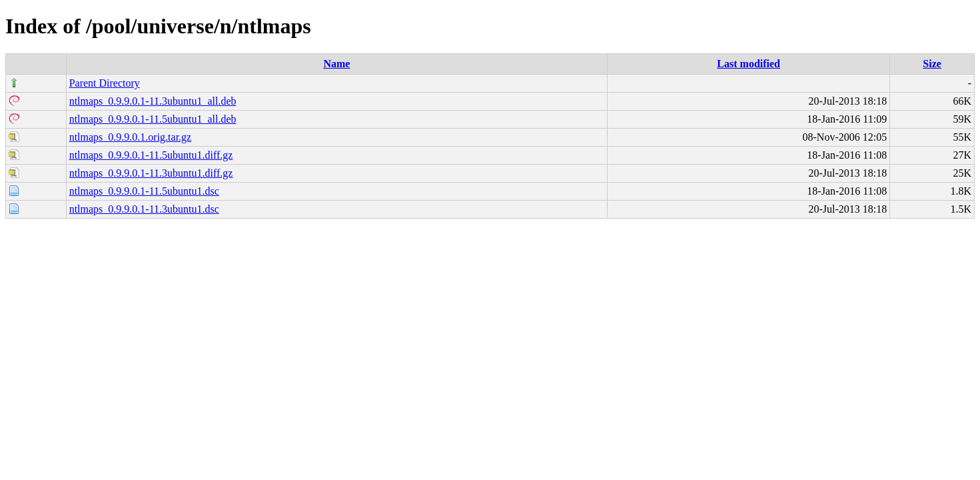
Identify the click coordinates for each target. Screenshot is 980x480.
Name (336, 64)
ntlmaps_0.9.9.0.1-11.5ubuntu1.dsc (144, 191)
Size (932, 64)
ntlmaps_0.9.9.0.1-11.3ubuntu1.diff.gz (151, 173)
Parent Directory (105, 83)
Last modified (748, 64)
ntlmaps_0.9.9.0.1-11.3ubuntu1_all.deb (153, 101)
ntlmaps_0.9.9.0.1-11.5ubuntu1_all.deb (153, 119)
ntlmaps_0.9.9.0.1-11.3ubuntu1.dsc (144, 209)
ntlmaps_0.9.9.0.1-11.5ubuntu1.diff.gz (151, 155)
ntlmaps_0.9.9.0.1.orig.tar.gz (131, 137)
